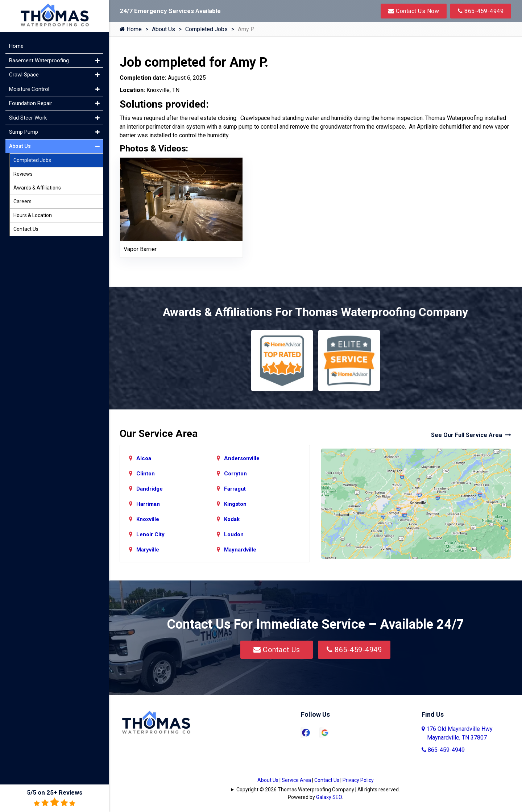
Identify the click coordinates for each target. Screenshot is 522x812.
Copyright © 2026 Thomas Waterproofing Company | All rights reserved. (318, 790)
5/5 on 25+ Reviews (55, 798)
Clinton (146, 474)
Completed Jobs (206, 29)
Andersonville (242, 458)
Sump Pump (24, 132)
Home (131, 29)
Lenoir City (150, 534)
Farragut (235, 489)
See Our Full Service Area (471, 435)
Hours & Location (33, 215)
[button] (98, 61)
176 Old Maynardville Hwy (457, 733)
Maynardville (240, 550)
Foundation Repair (31, 103)
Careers (22, 201)
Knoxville (148, 519)
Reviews (23, 174)
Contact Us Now (414, 11)
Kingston (235, 504)
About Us (163, 29)
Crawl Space (24, 75)
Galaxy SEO (329, 797)
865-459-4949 (481, 11)
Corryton (235, 474)
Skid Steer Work (28, 118)
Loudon (234, 534)
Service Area (296, 780)
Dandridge (150, 489)
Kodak (232, 519)
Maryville (148, 550)
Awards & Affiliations (37, 188)
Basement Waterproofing (39, 61)
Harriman (148, 504)
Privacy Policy (358, 780)
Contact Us (277, 650)
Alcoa (144, 458)
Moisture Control (29, 89)
